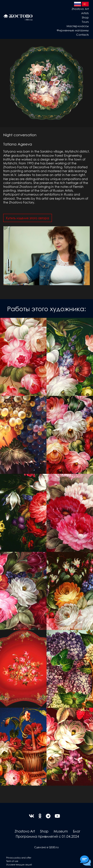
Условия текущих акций (19, 864)
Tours (85, 22)
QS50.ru (54, 847)
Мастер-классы (78, 26)
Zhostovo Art (80, 9)
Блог (77, 831)
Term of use (12, 861)
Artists (85, 13)
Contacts (82, 34)
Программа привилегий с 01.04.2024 (47, 836)
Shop (85, 17)
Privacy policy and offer (19, 858)
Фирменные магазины (73, 30)
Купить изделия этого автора (28, 218)
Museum (61, 831)
